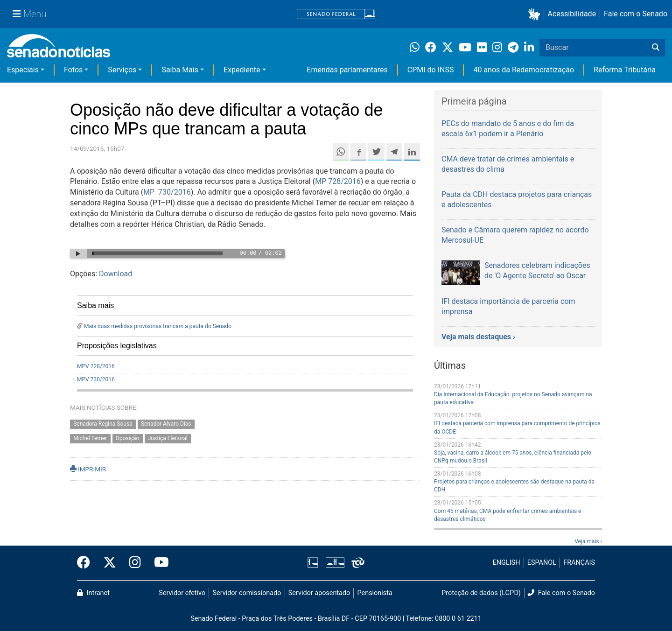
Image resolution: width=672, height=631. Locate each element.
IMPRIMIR (88, 469)
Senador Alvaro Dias (166, 424)
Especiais (23, 70)
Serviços (122, 70)
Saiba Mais (180, 70)
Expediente (242, 70)
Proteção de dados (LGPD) (481, 593)
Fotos (73, 70)
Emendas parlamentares (347, 70)
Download (115, 274)
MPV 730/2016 (96, 379)
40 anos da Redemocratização (524, 70)
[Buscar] (656, 48)
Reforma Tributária (625, 70)
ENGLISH (507, 563)
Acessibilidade (572, 14)
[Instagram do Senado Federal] (135, 563)
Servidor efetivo (182, 593)
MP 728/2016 (338, 181)
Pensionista (375, 593)
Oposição (128, 438)
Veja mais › (588, 541)
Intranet (93, 593)
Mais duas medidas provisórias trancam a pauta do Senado (158, 326)
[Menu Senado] (29, 14)
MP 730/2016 (167, 192)
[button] (536, 14)
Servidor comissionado (247, 593)
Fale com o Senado (636, 14)
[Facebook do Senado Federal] (87, 563)
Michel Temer (90, 438)
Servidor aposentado (319, 593)
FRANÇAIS (579, 563)
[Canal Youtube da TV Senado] (158, 563)
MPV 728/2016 (96, 366)
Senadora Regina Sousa (103, 424)
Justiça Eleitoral (168, 438)
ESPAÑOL (542, 563)
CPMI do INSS (431, 70)
